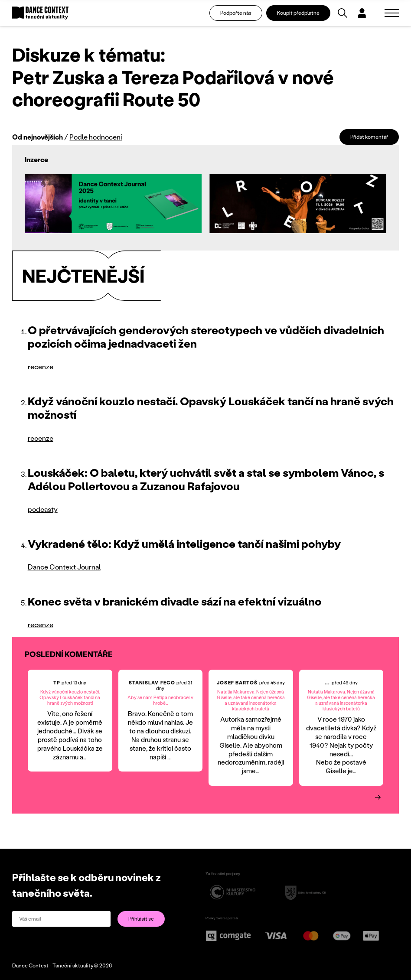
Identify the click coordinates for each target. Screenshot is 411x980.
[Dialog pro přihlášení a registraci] (362, 13)
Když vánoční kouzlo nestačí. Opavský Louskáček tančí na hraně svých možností (211, 408)
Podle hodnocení (96, 137)
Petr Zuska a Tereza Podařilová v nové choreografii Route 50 (173, 88)
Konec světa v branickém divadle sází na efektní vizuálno (175, 601)
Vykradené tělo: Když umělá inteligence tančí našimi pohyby (184, 544)
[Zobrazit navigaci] (392, 13)
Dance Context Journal (64, 567)
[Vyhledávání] (342, 13)
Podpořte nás (236, 13)
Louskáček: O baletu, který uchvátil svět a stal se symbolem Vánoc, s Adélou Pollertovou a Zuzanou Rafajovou (206, 479)
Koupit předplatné (298, 13)
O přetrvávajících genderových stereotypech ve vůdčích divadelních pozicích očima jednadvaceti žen (206, 337)
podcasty (43, 509)
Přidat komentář (369, 137)
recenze (41, 366)
